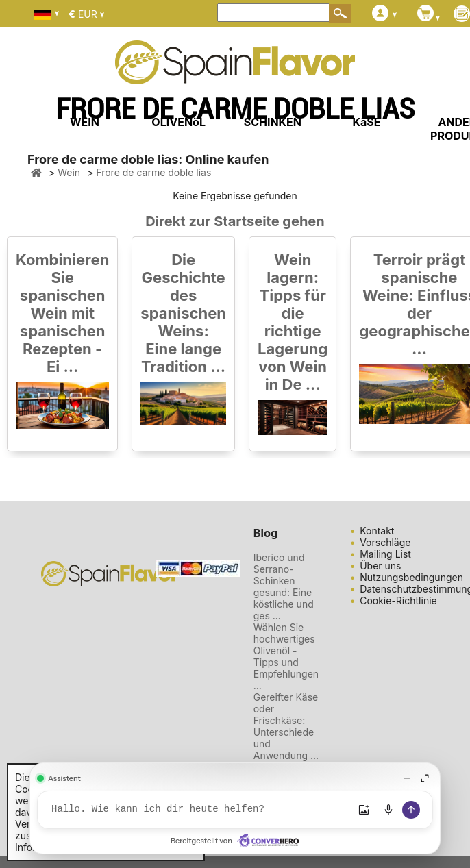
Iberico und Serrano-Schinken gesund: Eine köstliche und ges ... (284, 586)
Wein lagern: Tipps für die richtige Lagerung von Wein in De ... (293, 322)
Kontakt (377, 531)
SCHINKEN (273, 122)
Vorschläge (385, 542)
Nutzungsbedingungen (411, 577)
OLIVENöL (178, 122)
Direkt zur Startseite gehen (235, 221)
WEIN (85, 122)
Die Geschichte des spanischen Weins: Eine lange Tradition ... (183, 313)
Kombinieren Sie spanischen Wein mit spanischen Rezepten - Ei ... (62, 313)
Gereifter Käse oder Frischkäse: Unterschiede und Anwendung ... (286, 726)
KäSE (367, 122)
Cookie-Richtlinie (398, 600)
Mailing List (385, 554)
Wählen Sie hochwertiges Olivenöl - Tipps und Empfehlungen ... (286, 656)
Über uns (380, 566)
